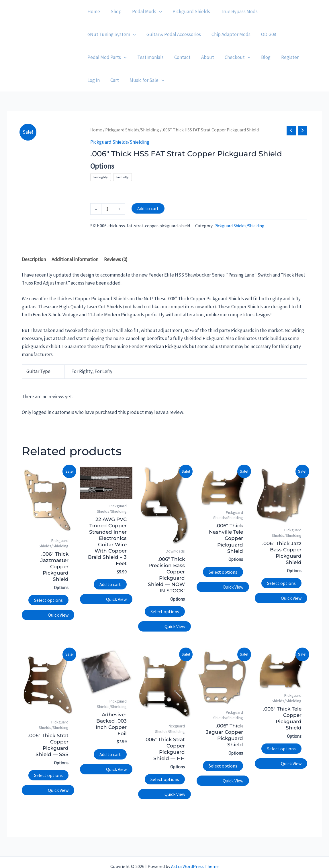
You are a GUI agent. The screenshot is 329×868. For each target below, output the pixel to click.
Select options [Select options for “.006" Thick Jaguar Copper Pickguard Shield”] (223, 743)
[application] (157, 11)
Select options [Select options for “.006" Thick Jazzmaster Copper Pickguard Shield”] (48, 577)
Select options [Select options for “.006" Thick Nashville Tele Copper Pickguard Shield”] (223, 549)
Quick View (58, 592)
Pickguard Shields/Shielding (132, 107)
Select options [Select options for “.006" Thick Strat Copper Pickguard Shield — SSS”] (48, 752)
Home (96, 107)
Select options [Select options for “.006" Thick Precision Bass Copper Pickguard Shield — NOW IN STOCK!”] (165, 589)
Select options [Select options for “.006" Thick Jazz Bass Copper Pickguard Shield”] (281, 560)
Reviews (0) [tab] (116, 236)
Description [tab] (34, 236)
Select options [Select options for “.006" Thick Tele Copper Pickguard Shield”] (281, 726)
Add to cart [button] (110, 561)
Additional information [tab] (75, 236)
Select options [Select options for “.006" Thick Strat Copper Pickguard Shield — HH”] (165, 756)
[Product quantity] (108, 186)
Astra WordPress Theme (195, 843)
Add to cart (148, 186)
